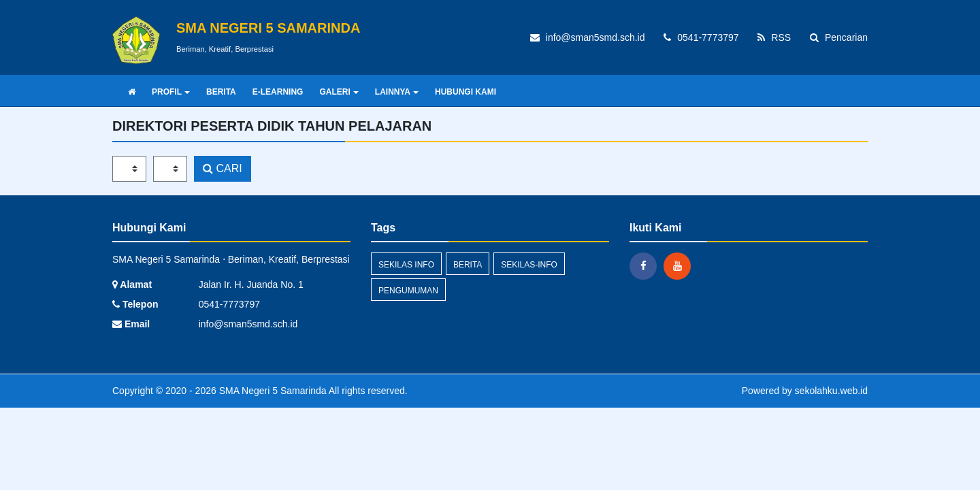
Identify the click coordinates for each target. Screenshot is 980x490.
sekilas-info (529, 265)
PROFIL (171, 92)
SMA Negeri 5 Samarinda (272, 391)
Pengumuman (408, 291)
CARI (223, 168)
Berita (468, 265)
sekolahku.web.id (831, 391)
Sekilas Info (406, 265)
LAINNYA (397, 92)
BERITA (221, 92)
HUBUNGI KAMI (465, 92)
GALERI (339, 92)
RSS (774, 37)
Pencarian (839, 37)
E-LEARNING (278, 92)
